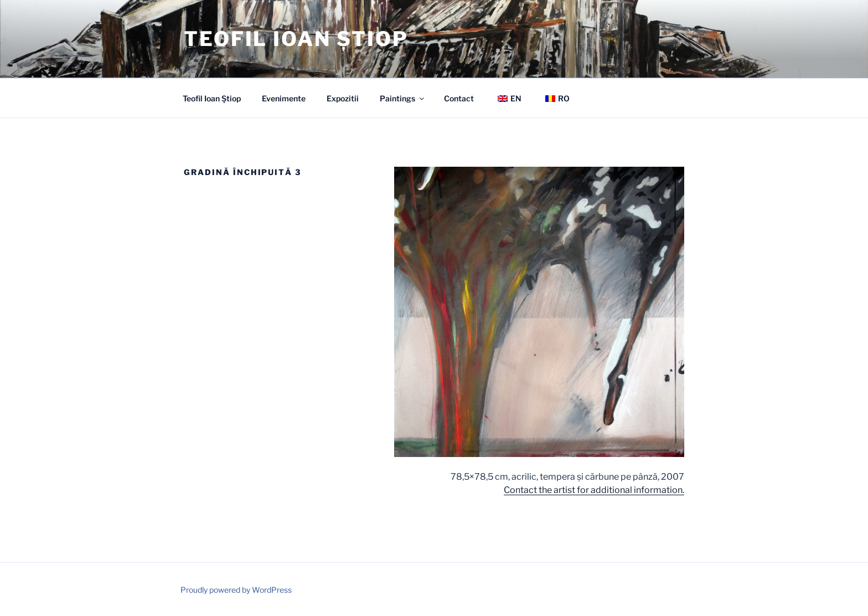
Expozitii (343, 98)
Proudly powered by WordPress (236, 590)
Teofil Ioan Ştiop (212, 98)
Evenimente (284, 98)
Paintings (403, 98)
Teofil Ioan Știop (296, 39)
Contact (459, 98)
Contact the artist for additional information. (594, 490)
